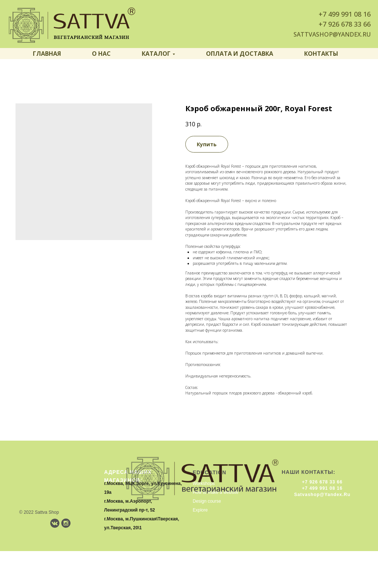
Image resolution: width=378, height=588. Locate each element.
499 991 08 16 (349, 14)
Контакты (321, 54)
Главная (47, 54)
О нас (101, 54)
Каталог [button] (156, 54)
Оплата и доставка (240, 54)
